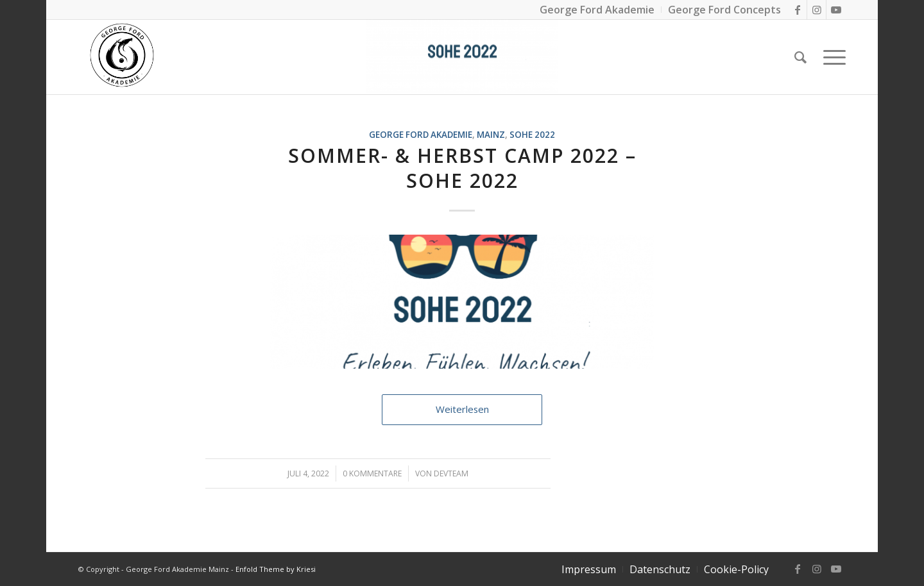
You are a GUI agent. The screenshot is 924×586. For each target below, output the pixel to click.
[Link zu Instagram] (817, 10)
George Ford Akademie (421, 135)
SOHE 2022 (532, 135)
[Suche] (800, 57)
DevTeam (451, 473)
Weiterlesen (462, 409)
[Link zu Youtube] (836, 10)
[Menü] (830, 57)
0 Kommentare (372, 473)
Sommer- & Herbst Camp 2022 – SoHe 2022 (462, 168)
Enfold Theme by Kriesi (276, 569)
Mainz (491, 135)
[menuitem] (589, 569)
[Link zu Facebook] (797, 10)
